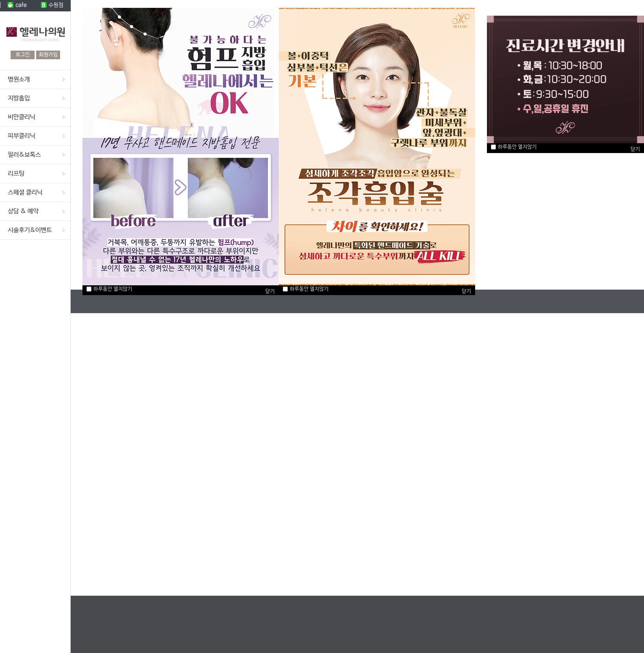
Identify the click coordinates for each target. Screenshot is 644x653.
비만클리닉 (22, 117)
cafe (18, 6)
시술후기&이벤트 (30, 230)
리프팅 (16, 174)
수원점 (53, 6)
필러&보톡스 (24, 155)
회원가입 (48, 55)
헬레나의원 (35, 31)
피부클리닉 (22, 136)
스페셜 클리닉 (25, 192)
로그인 (23, 55)
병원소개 (19, 79)
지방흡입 (19, 98)
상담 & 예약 (23, 211)
